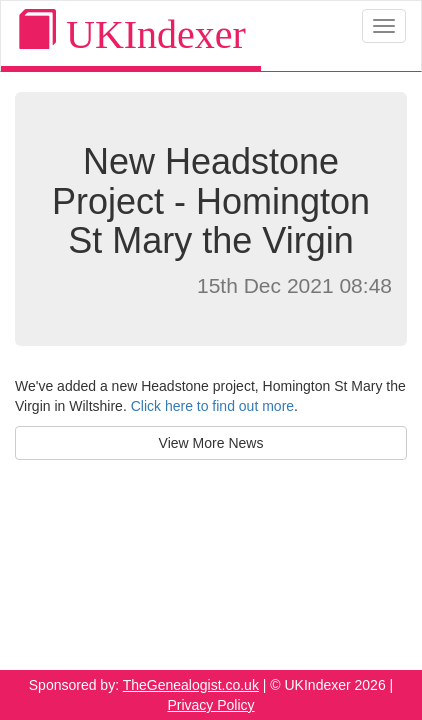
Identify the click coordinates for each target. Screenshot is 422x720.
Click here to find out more (212, 406)
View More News (211, 443)
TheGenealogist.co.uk (191, 685)
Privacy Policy (210, 705)
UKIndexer (131, 33)
